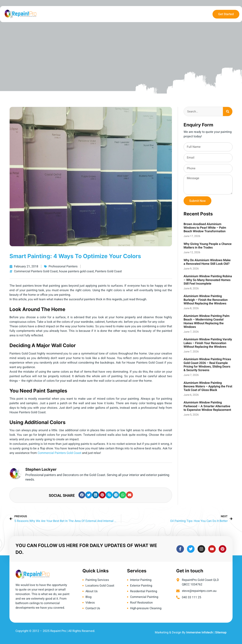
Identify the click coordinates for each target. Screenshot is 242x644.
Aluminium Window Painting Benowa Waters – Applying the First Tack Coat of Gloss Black (208, 386)
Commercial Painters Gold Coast (36, 271)
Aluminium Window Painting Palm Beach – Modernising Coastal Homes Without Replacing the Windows (207, 321)
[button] (82, 495)
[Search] (228, 111)
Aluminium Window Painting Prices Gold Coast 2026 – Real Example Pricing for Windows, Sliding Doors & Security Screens (207, 365)
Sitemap (221, 632)
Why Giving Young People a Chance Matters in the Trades (208, 246)
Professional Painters (63, 266)
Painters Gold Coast (108, 271)
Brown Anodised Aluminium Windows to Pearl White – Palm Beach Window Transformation (205, 228)
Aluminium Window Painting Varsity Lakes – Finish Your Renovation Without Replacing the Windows (208, 343)
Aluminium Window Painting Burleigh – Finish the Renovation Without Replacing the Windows (206, 300)
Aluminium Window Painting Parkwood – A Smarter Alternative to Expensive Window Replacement (207, 406)
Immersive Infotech (200, 632)
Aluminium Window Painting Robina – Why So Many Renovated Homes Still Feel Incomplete (208, 280)
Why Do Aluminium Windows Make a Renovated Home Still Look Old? (207, 262)
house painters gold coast (76, 271)
